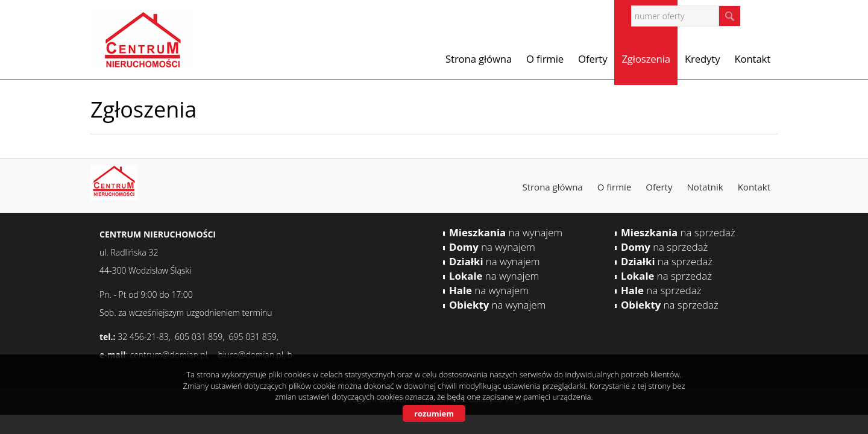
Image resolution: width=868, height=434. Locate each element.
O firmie (545, 59)
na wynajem (506, 232)
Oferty (593, 59)
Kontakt (752, 59)
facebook (765, 15)
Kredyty (702, 59)
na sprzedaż (678, 232)
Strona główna (479, 59)
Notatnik (705, 187)
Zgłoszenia (646, 59)
